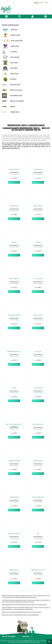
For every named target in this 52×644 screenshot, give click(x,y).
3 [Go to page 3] (24, 590)
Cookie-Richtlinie (26, 641)
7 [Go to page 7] (33, 590)
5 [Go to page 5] (28, 590)
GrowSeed (16, 174)
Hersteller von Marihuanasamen (10, 25)
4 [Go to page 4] (26, 590)
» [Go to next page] (35, 590)
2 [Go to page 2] (21, 590)
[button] (7, 16)
